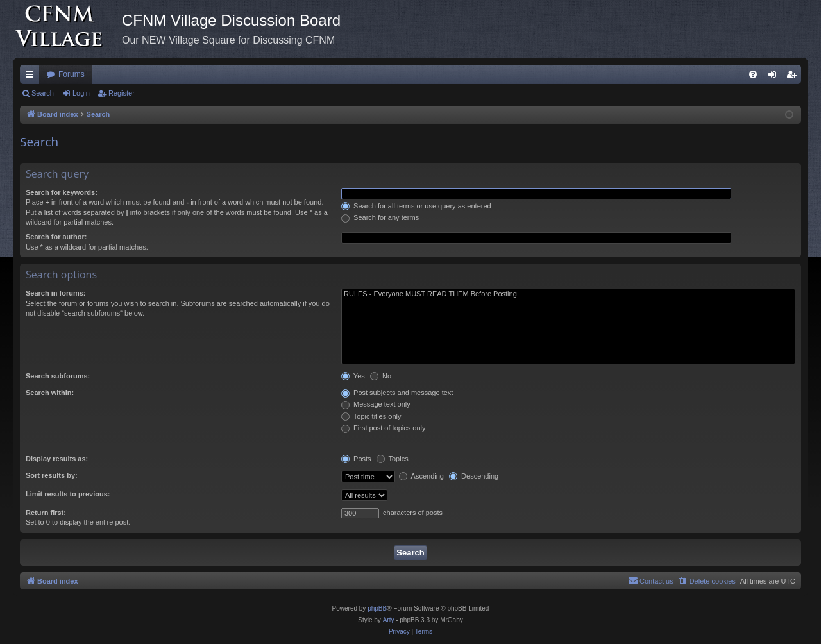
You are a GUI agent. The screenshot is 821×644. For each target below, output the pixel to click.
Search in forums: (56, 293)
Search (43, 93)
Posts (356, 459)
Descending (474, 476)
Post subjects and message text (397, 393)
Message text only (376, 404)
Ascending (421, 476)
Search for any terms (380, 217)
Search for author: (56, 237)
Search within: (50, 393)
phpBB (377, 608)
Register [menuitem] (794, 77)
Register (122, 93)
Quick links (32, 77)
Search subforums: (58, 376)
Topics (393, 459)
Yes (353, 376)
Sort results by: (52, 475)
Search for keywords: (62, 192)
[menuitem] (753, 74)
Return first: (46, 513)
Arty (389, 620)
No (381, 376)
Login (81, 93)
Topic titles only (371, 416)
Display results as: (57, 459)
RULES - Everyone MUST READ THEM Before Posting (568, 294)
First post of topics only (384, 428)
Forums (72, 74)
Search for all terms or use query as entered (416, 206)
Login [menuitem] (775, 77)
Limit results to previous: (68, 494)
